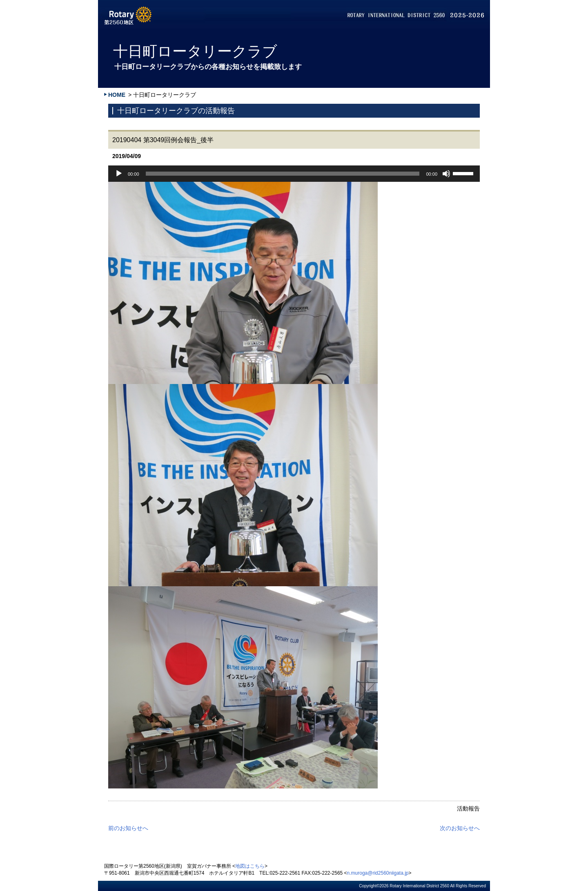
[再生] (119, 174)
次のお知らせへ (460, 828)
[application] (294, 174)
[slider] (283, 174)
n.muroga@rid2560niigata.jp (378, 873)
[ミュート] (446, 174)
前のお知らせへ (128, 828)
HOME (117, 95)
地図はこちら (250, 866)
